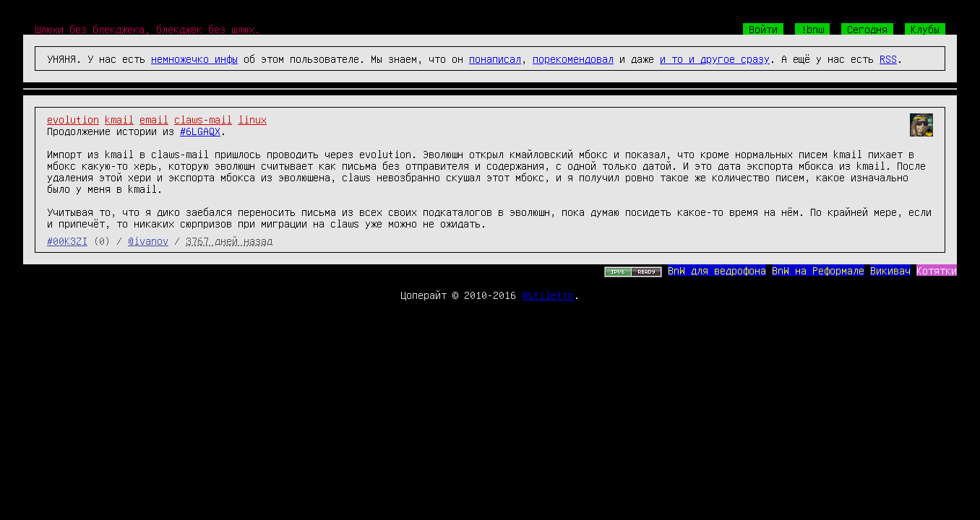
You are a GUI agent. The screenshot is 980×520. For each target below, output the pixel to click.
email (154, 119)
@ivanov (148, 240)
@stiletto (548, 295)
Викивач (890, 270)
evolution (73, 119)
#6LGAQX (200, 131)
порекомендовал (573, 58)
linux (252, 119)
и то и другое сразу (715, 58)
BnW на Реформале (818, 270)
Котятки (937, 270)
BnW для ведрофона (717, 270)
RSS (888, 58)
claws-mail (203, 119)
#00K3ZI (67, 240)
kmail (119, 119)
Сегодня (867, 29)
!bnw (812, 29)
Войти (763, 29)
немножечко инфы (194, 58)
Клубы (925, 29)
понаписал (495, 58)
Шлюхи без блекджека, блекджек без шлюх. (147, 29)
